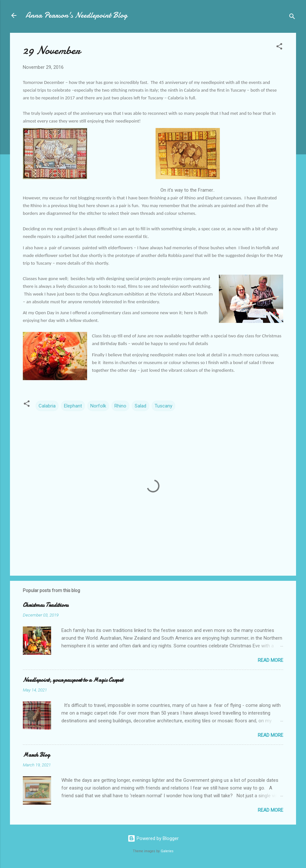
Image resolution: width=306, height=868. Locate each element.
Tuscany (163, 406)
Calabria (47, 406)
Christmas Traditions (46, 605)
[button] (279, 47)
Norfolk (98, 406)
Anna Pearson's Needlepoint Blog (76, 15)
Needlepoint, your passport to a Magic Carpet (73, 680)
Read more (270, 660)
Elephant (73, 406)
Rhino (120, 406)
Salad (140, 406)
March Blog (36, 755)
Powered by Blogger (153, 838)
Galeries (167, 851)
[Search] (292, 18)
